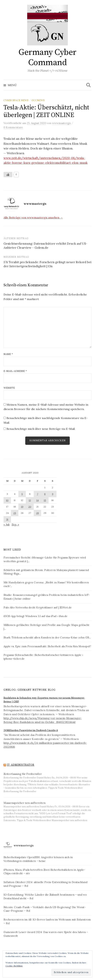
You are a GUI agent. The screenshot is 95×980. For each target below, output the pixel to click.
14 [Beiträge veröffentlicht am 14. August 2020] (38, 500)
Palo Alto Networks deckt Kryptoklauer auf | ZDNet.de (38, 607)
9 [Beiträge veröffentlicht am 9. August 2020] (53, 494)
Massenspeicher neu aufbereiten (25, 803)
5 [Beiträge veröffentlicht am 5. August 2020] (22, 494)
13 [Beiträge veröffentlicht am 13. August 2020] (30, 500)
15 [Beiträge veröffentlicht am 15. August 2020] (45, 500)
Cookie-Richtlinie (14, 966)
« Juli (7, 525)
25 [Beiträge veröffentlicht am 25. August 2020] (15, 513)
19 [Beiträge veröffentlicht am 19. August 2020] (22, 507)
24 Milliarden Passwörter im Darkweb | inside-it (31, 730)
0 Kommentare (13, 127)
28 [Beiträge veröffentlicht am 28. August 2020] (38, 513)
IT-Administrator (21, 765)
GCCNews (38, 100)
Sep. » (15, 525)
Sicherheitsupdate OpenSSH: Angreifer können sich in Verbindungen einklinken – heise (38, 859)
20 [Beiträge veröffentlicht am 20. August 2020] (30, 507)
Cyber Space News (16, 100)
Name (8, 354)
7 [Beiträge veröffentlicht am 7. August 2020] (38, 494)
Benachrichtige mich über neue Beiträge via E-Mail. (41, 429)
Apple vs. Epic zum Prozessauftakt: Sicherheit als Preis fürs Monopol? (47, 646)
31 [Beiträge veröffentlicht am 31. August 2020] (7, 519)
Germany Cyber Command (48, 58)
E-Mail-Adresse (15, 371)
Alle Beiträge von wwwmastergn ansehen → (33, 217)
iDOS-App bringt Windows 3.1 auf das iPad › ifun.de (35, 616)
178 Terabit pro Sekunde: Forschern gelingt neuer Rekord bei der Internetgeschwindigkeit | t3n (48, 264)
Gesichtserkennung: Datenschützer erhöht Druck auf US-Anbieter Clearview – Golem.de (45, 246)
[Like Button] (8, 175)
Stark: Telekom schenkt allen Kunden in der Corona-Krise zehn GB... (47, 637)
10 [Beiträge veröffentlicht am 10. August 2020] (7, 500)
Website (9, 388)
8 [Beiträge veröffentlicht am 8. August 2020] (45, 494)
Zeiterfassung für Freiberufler (23, 774)
